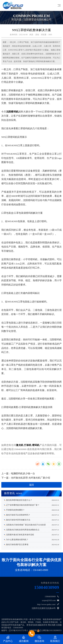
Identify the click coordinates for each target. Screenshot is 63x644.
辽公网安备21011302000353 (50, 630)
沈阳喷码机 (12, 112)
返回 (32, 485)
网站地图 (52, 625)
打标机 (28, 445)
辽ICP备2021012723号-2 (18, 630)
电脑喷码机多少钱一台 (23, 473)
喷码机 (36, 445)
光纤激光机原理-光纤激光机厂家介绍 (30, 478)
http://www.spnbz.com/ (46, 604)
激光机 (20, 445)
